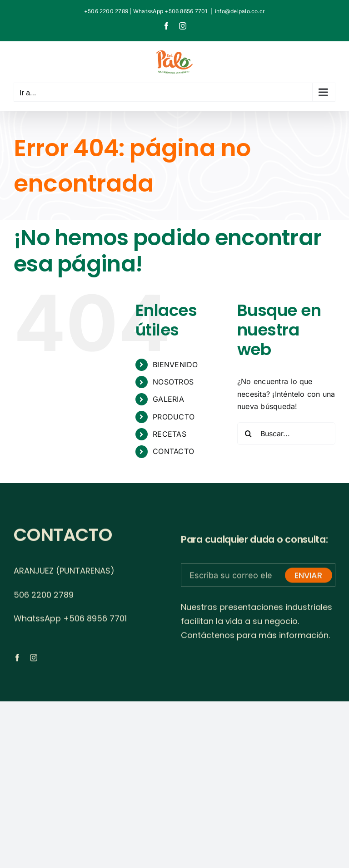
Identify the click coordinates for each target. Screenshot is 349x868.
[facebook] (17, 660)
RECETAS (170, 434)
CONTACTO (173, 451)
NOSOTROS (173, 382)
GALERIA (168, 399)
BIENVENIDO (175, 365)
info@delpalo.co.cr (240, 11)
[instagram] (34, 660)
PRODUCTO (174, 417)
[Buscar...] (286, 434)
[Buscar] (249, 434)
